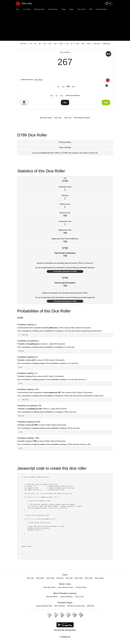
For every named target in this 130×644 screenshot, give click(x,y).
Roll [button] (18, 9)
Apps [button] (72, 9)
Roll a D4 (60, 578)
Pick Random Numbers (82, 118)
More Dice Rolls (50, 587)
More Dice (97, 44)
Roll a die (23, 44)
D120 (88, 44)
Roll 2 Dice (40, 578)
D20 (55, 44)
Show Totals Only (27, 80)
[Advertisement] (65, 26)
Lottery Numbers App (44, 606)
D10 (45, 44)
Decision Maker (52, 597)
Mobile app (106, 44)
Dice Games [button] (53, 9)
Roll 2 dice (58, 118)
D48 (78, 44)
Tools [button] (64, 9)
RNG (91, 9)
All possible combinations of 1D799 (65, 271)
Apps (109, 3)
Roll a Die (25, 3)
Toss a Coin (82, 9)
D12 (50, 44)
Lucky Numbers (101, 9)
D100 (61, 44)
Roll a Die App (60, 606)
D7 (72, 44)
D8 (40, 44)
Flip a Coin (68, 118)
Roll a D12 (89, 578)
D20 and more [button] (39, 9)
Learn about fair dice (66, 587)
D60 (83, 44)
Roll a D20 (50, 578)
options (24, 103)
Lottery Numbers (66, 597)
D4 (31, 44)
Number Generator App (76, 606)
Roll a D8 (69, 578)
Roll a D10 (79, 578)
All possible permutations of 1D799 (65, 301)
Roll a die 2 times (46, 118)
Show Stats (38, 80)
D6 (35, 44)
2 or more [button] (27, 9)
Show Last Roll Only (73, 95)
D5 (67, 44)
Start (106, 102)
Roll (108, 54)
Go (65, 102)
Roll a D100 (99, 578)
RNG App (91, 606)
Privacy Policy (81, 587)
